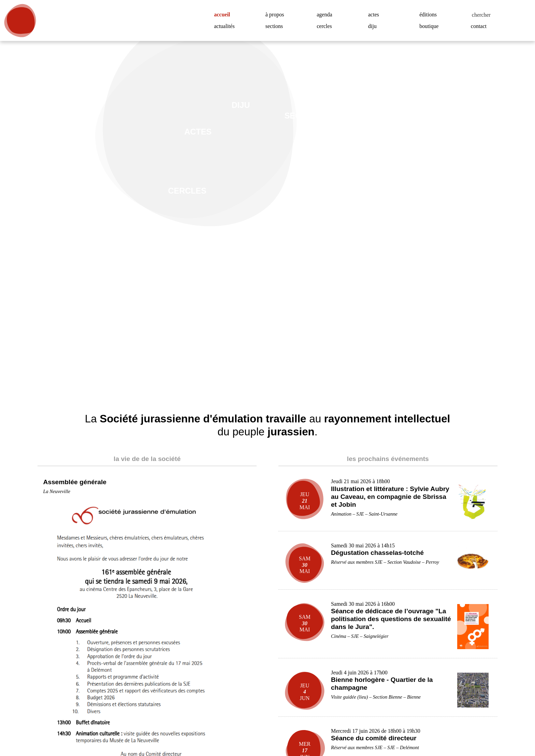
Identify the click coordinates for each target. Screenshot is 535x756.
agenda (326, 15)
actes (375, 15)
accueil (225, 15)
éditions (429, 15)
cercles (326, 26)
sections (276, 26)
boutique (431, 26)
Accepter (494, 728)
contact (481, 26)
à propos (277, 15)
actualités (226, 26)
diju (372, 26)
